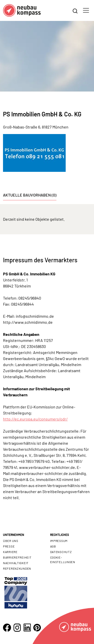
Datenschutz (61, 552)
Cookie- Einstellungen (63, 560)
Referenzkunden (17, 568)
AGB (53, 546)
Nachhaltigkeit (16, 563)
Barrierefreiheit (17, 557)
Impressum (59, 541)
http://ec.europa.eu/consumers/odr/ (35, 419)
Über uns (11, 541)
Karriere (10, 552)
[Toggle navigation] (86, 10)
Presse (9, 546)
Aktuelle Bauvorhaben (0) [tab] (30, 195)
